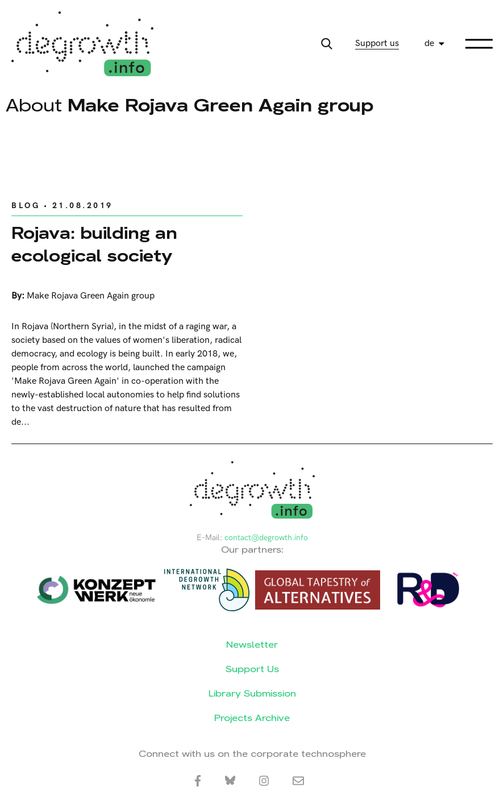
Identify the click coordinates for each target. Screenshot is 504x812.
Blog (26, 206)
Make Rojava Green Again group (91, 296)
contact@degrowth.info (266, 538)
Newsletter (252, 645)
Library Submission (252, 693)
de (429, 43)
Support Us (252, 669)
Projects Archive (252, 718)
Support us (377, 43)
